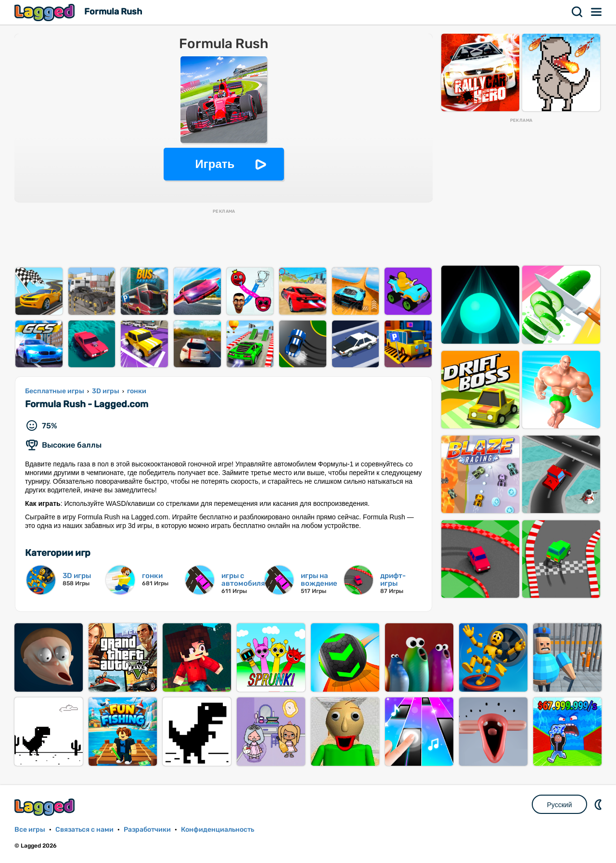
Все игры (30, 830)
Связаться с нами (84, 830)
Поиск (577, 12)
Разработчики (147, 830)
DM (599, 804)
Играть (215, 164)
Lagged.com (46, 807)
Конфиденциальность (218, 830)
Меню (597, 12)
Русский (560, 805)
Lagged (46, 12)
